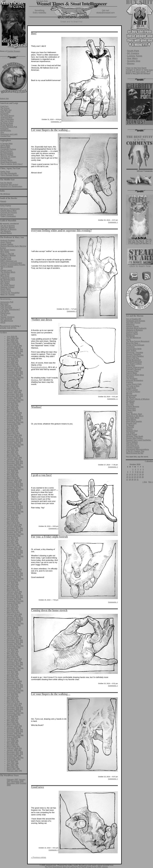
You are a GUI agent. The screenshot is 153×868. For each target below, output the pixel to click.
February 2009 (13, 726)
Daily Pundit (5, 112)
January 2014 (12, 616)
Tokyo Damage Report (9, 175)
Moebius (35, 380)
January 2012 (12, 661)
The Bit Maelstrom (134, 338)
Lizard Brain (131, 388)
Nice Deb (130, 405)
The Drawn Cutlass (134, 364)
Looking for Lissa (8, 278)
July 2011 (11, 672)
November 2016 (13, 553)
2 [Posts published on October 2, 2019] (135, 469)
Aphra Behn (5, 145)
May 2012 (11, 653)
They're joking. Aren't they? (12, 164)
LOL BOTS (5, 311)
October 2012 (12, 644)
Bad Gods (5, 304)
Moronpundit (131, 395)
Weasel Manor (6, 233)
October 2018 (12, 510)
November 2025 (13, 351)
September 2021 (13, 445)
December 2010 (13, 685)
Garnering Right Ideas (135, 375)
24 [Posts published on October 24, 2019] (138, 477)
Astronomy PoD (7, 302)
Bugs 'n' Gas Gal (7, 254)
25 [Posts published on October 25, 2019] (140, 477)
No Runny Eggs (7, 123)
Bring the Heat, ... (133, 343)
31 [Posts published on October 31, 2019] (138, 480)
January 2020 (12, 482)
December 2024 (13, 372)
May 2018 (11, 519)
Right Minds (131, 420)
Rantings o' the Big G (135, 416)
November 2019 (13, 486)
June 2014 (11, 607)
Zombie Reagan (14, 51)
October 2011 (12, 666)
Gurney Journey (7, 214)
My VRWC (130, 403)
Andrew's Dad (132, 332)
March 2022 (11, 433)
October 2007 (12, 756)
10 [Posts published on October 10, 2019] (138, 472)
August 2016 (12, 558)
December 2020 (13, 461)
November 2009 (13, 709)
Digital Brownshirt (134, 360)
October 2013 (12, 622)
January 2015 (12, 594)
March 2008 (11, 747)
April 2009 (11, 722)
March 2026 (11, 344)
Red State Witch (133, 418)
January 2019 (12, 504)
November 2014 (13, 598)
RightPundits (6, 131)
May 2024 (11, 385)
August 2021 (12, 447)
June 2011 (11, 674)
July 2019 (11, 493)
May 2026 (11, 340)
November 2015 (13, 575)
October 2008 (12, 734)
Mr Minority (131, 397)
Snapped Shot (132, 431)
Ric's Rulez (5, 283)
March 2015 (11, 590)
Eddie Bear (131, 366)
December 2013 (13, 618)
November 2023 (13, 396)
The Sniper (131, 433)
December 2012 (13, 640)
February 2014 (13, 614)
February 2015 (13, 592)
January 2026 (12, 348)
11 (113, 399)
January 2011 (12, 683)
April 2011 (11, 678)
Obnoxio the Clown (8, 157)
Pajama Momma (133, 407)
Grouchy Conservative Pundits (13, 265)
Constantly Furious (8, 149)
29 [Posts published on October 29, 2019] (132, 480)
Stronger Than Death (135, 436)
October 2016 (12, 555)
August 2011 (12, 670)
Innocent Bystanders (135, 380)
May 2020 (11, 474)
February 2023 (13, 413)
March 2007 (11, 769)
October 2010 (12, 689)
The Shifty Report (8, 285)
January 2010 (12, 706)
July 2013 (11, 627)
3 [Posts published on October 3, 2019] (138, 469)
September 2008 (13, 735)
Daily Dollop (131, 351)
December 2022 (13, 417)
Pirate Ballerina (7, 125)
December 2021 (13, 439)
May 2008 (11, 743)
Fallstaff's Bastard (134, 369)
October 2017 (12, 532)
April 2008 (11, 745)
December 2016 (13, 551)
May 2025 (11, 363)
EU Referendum (7, 153)
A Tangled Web (7, 144)
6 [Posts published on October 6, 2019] (128, 472)
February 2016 (13, 570)
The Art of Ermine (8, 226)
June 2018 (11, 517)
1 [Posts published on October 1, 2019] (133, 469)
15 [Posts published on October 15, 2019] (132, 474)
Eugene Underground (135, 367)
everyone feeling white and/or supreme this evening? (61, 231)
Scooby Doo (134, 61)
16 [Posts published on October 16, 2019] (135, 474)
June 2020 (11, 473)
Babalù (3, 201)
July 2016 (11, 560)
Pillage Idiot (131, 410)
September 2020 (13, 467)
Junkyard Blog (6, 118)
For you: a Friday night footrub (49, 537)
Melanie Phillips (7, 155)
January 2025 (12, 370)
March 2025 (11, 366)
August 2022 (12, 424)
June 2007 (11, 763)
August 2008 (12, 737)
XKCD (3, 323)
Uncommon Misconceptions (138, 449)
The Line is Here (7, 121)
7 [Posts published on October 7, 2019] (130, 472)
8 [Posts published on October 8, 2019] (133, 472)
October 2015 (12, 577)
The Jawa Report (7, 116)
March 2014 (11, 612)
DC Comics (133, 53)
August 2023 (12, 402)
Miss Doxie (5, 276)
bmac (129, 339)
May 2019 (11, 497)
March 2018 (11, 523)
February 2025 (13, 368)
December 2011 (13, 663)
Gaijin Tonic (5, 172)
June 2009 (11, 719)
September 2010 (13, 691)
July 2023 (11, 404)
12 (56, 122)
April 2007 (11, 767)
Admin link (4, 99)
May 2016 (11, 564)
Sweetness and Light (9, 134)
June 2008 (11, 741)
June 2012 (11, 652)
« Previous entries (39, 857)
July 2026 (11, 337)
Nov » (151, 482)
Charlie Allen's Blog (8, 211)
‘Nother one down (41, 320)
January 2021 (12, 460)
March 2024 (11, 389)
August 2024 (12, 379)
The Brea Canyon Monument (138, 341)
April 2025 (11, 365)
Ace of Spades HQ (134, 319)
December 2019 (13, 484)
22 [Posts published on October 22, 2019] (132, 477)
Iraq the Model (6, 183)
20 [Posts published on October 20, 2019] (127, 477)
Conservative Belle (134, 349)
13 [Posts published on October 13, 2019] (127, 474)
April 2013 (11, 633)
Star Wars (132, 58)
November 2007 (13, 754)
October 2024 (12, 376)
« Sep (145, 482)
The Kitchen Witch (8, 272)
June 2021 (11, 450)
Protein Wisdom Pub (9, 127)
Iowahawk (5, 114)
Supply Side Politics (134, 438)
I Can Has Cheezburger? (10, 309)
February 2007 (13, 771)
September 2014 (13, 601)
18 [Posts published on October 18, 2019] (140, 474)
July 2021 (11, 448)
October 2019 (12, 488)
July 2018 (11, 515)
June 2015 (11, 584)
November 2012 (13, 642)
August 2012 (12, 648)
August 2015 (12, 581)
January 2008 (12, 750)
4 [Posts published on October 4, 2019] (141, 469)
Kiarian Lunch (6, 270)
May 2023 (11, 407)
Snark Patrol (6, 289)
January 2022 (12, 437)
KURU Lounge (132, 390)
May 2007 (11, 765)
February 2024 (13, 391)
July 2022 (11, 426)
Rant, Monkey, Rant (134, 414)
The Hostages (132, 379)
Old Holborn (5, 159)
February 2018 (13, 525)
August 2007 (12, 760)
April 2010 (11, 700)
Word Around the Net (135, 453)
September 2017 (13, 534)
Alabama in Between (135, 330)
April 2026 (11, 342)
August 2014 (12, 603)
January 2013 (12, 639)
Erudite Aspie (6, 259)
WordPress (83, 865)
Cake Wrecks (6, 306)
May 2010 (11, 698)
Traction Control (133, 448)
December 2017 (13, 529)
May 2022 (11, 430)
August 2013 (12, 625)
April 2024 (11, 387)
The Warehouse (7, 321)
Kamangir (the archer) (9, 185)
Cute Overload (6, 308)
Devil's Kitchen (7, 151)
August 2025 (12, 357)
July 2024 (11, 381)
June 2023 (11, 406)
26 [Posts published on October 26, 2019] (143, 477)
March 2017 (11, 545)
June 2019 (11, 495)
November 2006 (13, 783)
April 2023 (11, 409)
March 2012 (11, 657)
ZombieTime (6, 136)
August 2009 (12, 715)
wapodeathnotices (40, 367)
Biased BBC (5, 147)
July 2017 (11, 538)
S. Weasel (130, 425)
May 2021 (11, 452)
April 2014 (11, 611)
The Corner (5, 108)
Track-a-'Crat (6, 291)
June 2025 (11, 361)
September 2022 (13, 422)
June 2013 (11, 629)
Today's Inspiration (8, 216)
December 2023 (13, 394)
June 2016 (11, 562)
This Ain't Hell (132, 444)
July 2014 (11, 605)
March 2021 (11, 456)
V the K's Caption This (135, 451)
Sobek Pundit (132, 435)
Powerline (5, 129)
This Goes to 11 (133, 446)
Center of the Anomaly (135, 345)
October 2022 (12, 420)
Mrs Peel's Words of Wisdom (138, 399)
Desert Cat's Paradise (135, 356)
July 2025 (11, 359)
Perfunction (131, 408)
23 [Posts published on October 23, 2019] (135, 477)
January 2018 (12, 527)
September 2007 (13, 758)
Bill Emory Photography (10, 209)
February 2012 (13, 659)
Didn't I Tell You (133, 358)
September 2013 (13, 624)
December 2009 (13, 707)
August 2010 (12, 693)
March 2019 (11, 501)
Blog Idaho (5, 252)
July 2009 (11, 717)
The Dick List (6, 257)
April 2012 (11, 655)
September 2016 (13, 556)
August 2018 (12, 514)
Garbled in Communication (11, 263)
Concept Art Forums (9, 213)
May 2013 (11, 631)
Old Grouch (5, 282)
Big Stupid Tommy (8, 250)
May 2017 (11, 542)
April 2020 (11, 476)
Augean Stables (7, 244)
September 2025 (13, 355)
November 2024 (13, 374)
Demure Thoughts (134, 354)
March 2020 (11, 478)
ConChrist (130, 347)
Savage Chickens (7, 317)
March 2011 (11, 680)
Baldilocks (131, 336)
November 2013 (13, 620)
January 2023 (12, 415)
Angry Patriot (6, 242)
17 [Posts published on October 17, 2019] (138, 474)
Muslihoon (131, 401)
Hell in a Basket (7, 267)
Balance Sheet (132, 334)
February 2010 (13, 704)
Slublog (129, 429)
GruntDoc (130, 377)
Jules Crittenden (7, 119)
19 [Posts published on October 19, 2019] (143, 474)
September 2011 (13, 668)
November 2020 (13, 463)
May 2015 (11, 586)
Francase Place (133, 371)
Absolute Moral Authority (136, 328)
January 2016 (12, 571)
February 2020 (13, 480)
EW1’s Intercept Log (9, 261)
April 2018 (11, 521)
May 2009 (11, 721)
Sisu (2, 132)
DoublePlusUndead (134, 362)
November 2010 (13, 687)
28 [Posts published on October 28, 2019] (130, 480)
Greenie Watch (6, 160)
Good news (37, 787)
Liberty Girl (5, 274)
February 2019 (13, 502)
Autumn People (133, 326)
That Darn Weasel (8, 227)
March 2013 (11, 635)
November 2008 (13, 732)
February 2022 (13, 435)
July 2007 (11, 762)
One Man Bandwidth (9, 173)
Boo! (34, 33)
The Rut (4, 315)
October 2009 (12, 711)
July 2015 (11, 583)
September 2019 (13, 489)
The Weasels (6, 231)
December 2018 (13, 506)
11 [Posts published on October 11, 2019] (140, 472)
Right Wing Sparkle (134, 421)
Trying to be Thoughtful (10, 293)
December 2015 (13, 573)
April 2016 (11, 566)
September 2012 (13, 646)
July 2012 (11, 650)
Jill (2, 268)
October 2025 (12, 353)
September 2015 (13, 579)
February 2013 (13, 637)
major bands (141, 72)
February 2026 (13, 346)
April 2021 (11, 454)
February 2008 (13, 748)
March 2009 (11, 724)
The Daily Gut (6, 110)
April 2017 (11, 543)
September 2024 (13, 378)
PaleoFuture (5, 313)
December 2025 (13, 350)
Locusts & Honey (133, 392)
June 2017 (11, 540)
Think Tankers (132, 442)
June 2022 (11, 428)
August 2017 (12, 536)
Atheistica (130, 325)
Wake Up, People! (8, 295)
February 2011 (13, 681)
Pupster (129, 412)
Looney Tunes (135, 56)
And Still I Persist (133, 323)
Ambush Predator (8, 241)
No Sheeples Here (8, 280)
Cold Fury (5, 106)
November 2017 (13, 530)
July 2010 (11, 694)
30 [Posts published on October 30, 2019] (135, 480)
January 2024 (12, 392)
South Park (133, 51)
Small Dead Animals (9, 162)
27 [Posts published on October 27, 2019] (127, 480)
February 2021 (13, 458)
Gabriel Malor (132, 373)
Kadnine (130, 382)
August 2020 (12, 469)
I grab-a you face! (41, 475)
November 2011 (13, 665)
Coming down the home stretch (49, 610)
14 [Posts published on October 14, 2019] (130, 474)
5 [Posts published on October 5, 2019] (143, 469)
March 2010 (11, 702)
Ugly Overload (6, 319)
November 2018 (13, 508)
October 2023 (12, 398)
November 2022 (13, 419)
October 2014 (12, 599)
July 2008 (11, 739)
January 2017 (12, 549)
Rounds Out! (131, 423)
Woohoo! (36, 407)
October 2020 (12, 465)
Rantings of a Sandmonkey (11, 186)
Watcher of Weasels (8, 229)
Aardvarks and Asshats (136, 321)
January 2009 (12, 728)
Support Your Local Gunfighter (139, 440)
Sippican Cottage (7, 287)
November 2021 (13, 441)
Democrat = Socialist (135, 353)
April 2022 (11, 432)
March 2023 (11, 411)
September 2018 (13, 512)
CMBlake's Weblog (8, 255)
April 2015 (11, 588)
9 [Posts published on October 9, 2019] (135, 472)
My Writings (5, 194)
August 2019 (12, 491)
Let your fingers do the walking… (51, 130)
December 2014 (13, 596)
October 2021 (12, 443)
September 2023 (13, 400)
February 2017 (13, 547)
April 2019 (11, 499)
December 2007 (13, 752)
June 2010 (11, 696)
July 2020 (11, 471)
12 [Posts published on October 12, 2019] (143, 472)
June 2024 (11, 383)
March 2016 (11, 568)
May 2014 (11, 609)
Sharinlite (130, 427)
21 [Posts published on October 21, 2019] (130, 477)
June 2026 (11, 338)
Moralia (129, 394)
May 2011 (11, 676)
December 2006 (17, 781)
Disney (131, 63)
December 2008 (13, 730)
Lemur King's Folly (134, 384)
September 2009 (13, 713)
